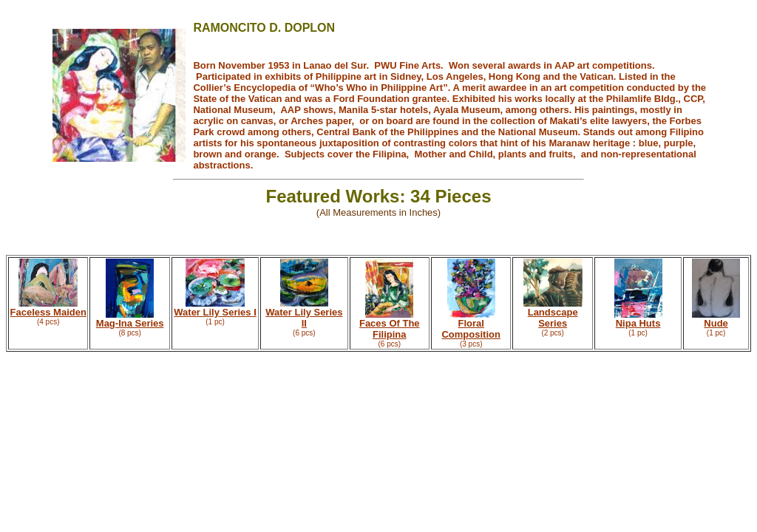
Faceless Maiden (48, 312)
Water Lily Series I (215, 312)
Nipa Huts (638, 323)
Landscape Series (553, 318)
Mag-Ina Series (130, 323)
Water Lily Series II (304, 318)
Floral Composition (471, 329)
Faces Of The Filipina (390, 329)
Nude (716, 323)
